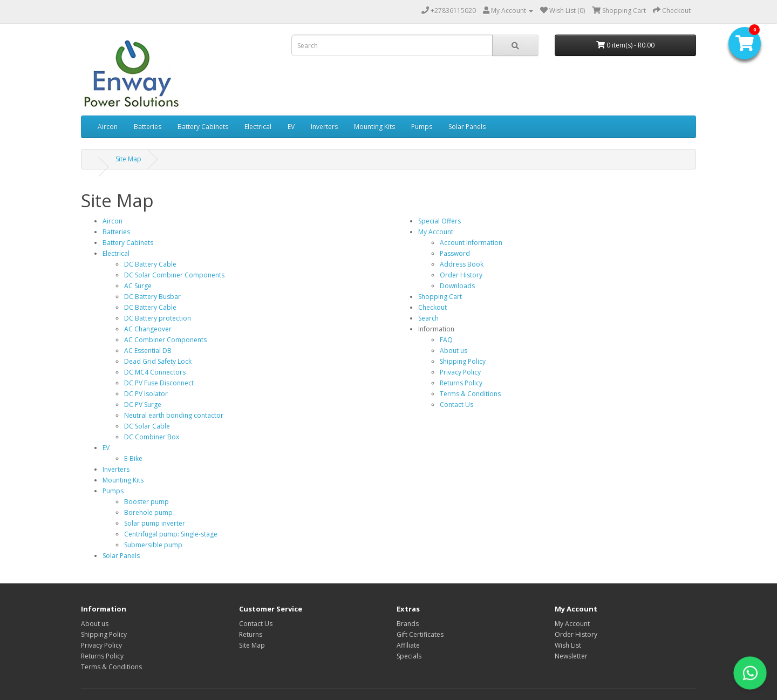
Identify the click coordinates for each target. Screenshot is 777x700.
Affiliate (408, 645)
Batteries (148, 127)
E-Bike (133, 458)
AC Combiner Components (165, 340)
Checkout (432, 307)
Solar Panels (467, 127)
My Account (436, 232)
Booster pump (146, 502)
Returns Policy (461, 383)
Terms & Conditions (470, 394)
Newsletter (571, 656)
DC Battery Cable (150, 264)
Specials (409, 656)
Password (455, 253)
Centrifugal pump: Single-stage (171, 534)
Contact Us (456, 405)
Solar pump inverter (155, 523)
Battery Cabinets (203, 127)
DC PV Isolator (146, 394)
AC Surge (138, 286)
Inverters (324, 127)
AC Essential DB (148, 351)
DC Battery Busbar (152, 297)
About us (454, 351)
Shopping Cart (440, 297)
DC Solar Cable (147, 426)
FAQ (446, 340)
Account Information (471, 243)
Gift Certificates (420, 634)
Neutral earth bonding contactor (174, 415)
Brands (408, 624)
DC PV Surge (143, 405)
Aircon (108, 127)
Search (428, 318)
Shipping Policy (463, 361)
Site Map (128, 159)
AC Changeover (148, 329)
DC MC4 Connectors (155, 372)
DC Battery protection (158, 318)
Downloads (457, 286)
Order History (461, 275)
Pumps (422, 127)
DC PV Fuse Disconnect (159, 383)
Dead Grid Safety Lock (158, 361)
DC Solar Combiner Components (174, 275)
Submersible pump (153, 545)
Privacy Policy (460, 372)
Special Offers (439, 221)
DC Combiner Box (152, 437)
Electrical (258, 127)
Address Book (462, 264)
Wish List (568, 645)
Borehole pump (148, 512)
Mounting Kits (374, 127)
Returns (251, 634)
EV (291, 127)
